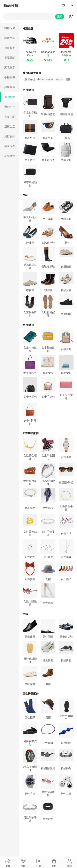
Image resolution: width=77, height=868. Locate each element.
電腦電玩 (10, 58)
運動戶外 (10, 107)
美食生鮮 (10, 117)
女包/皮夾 (28, 325)
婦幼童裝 (10, 87)
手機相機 (10, 77)
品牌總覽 (10, 156)
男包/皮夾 (28, 90)
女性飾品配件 (31, 433)
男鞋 (25, 614)
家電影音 (10, 68)
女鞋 (25, 195)
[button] (44, 65)
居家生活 (10, 127)
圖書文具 (10, 38)
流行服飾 (10, 136)
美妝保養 (10, 146)
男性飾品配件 (31, 694)
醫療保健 (10, 28)
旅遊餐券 (10, 48)
